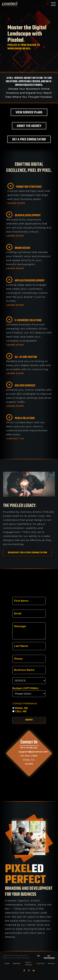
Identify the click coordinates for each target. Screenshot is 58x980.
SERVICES (17, 963)
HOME (7, 963)
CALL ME (19, 711)
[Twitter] (29, 971)
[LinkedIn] (34, 971)
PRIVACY (51, 963)
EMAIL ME (20, 708)
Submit (29, 720)
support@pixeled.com (33, 752)
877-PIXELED (29, 748)
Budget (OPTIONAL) (26, 688)
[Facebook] (24, 971)
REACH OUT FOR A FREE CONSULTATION (27, 553)
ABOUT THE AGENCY (29, 126)
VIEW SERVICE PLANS (29, 113)
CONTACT (41, 963)
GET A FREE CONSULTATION (29, 140)
